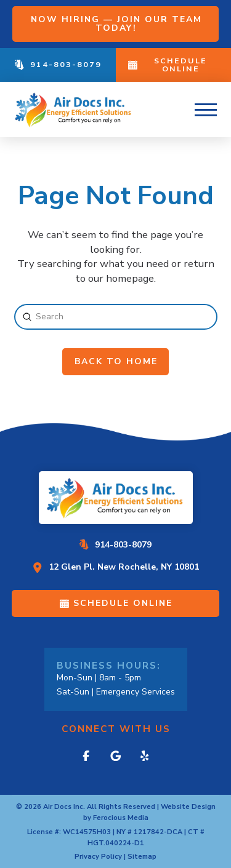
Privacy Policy (98, 857)
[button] (206, 109)
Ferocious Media (121, 818)
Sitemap (142, 857)
